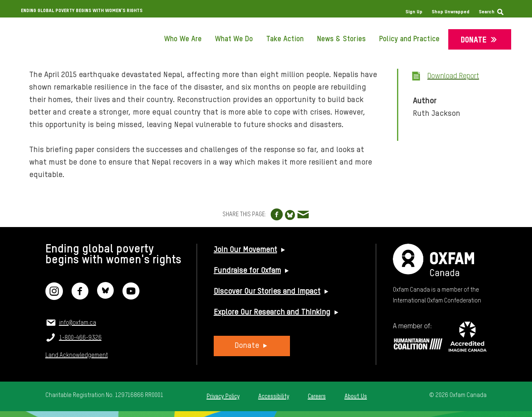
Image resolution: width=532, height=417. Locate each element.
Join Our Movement (245, 250)
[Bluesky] (105, 296)
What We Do (234, 39)
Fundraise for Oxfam (247, 271)
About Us (356, 397)
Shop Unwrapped (451, 12)
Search (487, 12)
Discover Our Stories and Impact (267, 292)
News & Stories (341, 39)
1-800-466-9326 (80, 338)
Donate (474, 40)
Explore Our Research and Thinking (272, 312)
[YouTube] (131, 296)
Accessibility (274, 397)
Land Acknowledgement (77, 355)
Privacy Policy (223, 397)
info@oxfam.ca (78, 323)
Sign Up (414, 12)
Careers (317, 397)
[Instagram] (54, 296)
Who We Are (183, 39)
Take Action (285, 39)
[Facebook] (80, 296)
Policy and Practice (409, 39)
